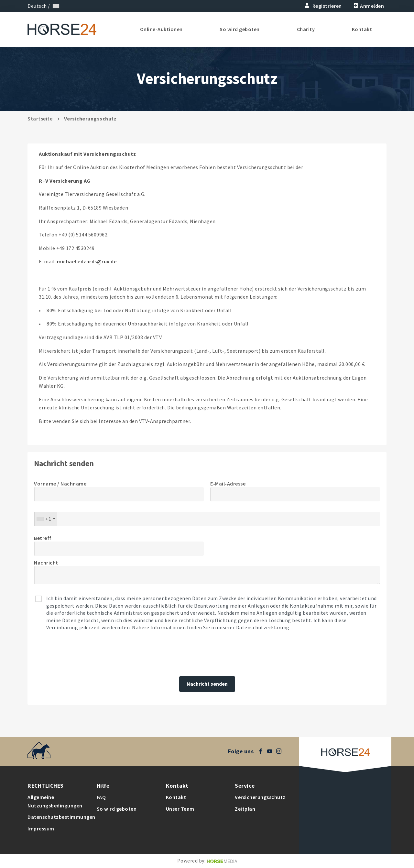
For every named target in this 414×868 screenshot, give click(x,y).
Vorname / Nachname (60, 484)
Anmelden (368, 6)
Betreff (43, 538)
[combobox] (46, 519)
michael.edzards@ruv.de (87, 261)
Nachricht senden (207, 684)
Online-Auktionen (161, 29)
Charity (306, 29)
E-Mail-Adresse (228, 484)
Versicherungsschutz (260, 797)
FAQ (101, 797)
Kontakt (362, 29)
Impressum (41, 828)
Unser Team (180, 809)
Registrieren (323, 6)
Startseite (40, 119)
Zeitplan (245, 809)
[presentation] (83, 654)
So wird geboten (240, 29)
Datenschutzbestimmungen (61, 817)
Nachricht (46, 563)
